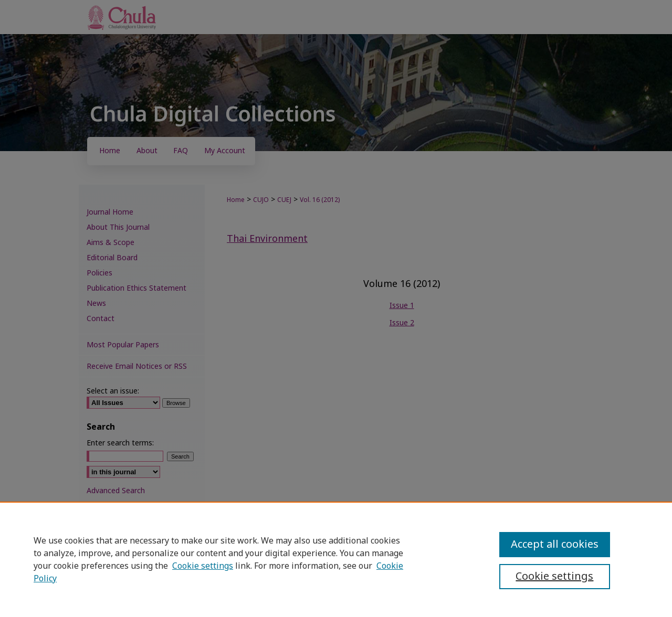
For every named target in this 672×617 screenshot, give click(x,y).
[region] (336, 559)
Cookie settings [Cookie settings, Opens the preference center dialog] (554, 577)
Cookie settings (203, 566)
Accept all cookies (555, 545)
